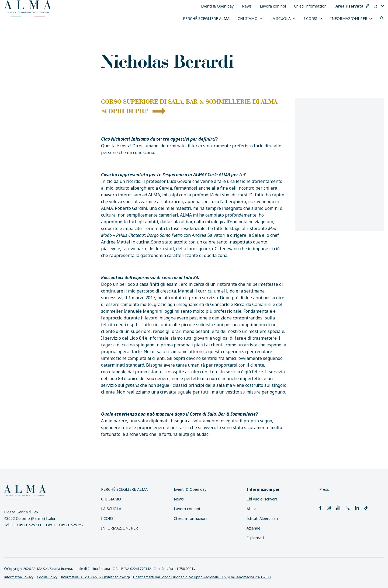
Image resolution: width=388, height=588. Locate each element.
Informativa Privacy (19, 577)
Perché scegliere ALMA (206, 18)
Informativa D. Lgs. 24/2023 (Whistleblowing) (95, 577)
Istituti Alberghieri (262, 518)
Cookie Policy (47, 577)
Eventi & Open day (217, 6)
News (247, 6)
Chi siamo (248, 18)
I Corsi (311, 18)
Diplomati (255, 538)
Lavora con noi (273, 6)
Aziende (253, 528)
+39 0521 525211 (26, 525)
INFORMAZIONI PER (349, 18)
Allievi (251, 509)
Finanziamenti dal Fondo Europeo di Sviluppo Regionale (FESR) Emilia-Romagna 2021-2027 (202, 577)
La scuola (281, 18)
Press (324, 489)
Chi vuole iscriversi (262, 499)
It (376, 6)
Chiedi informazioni (311, 6)
